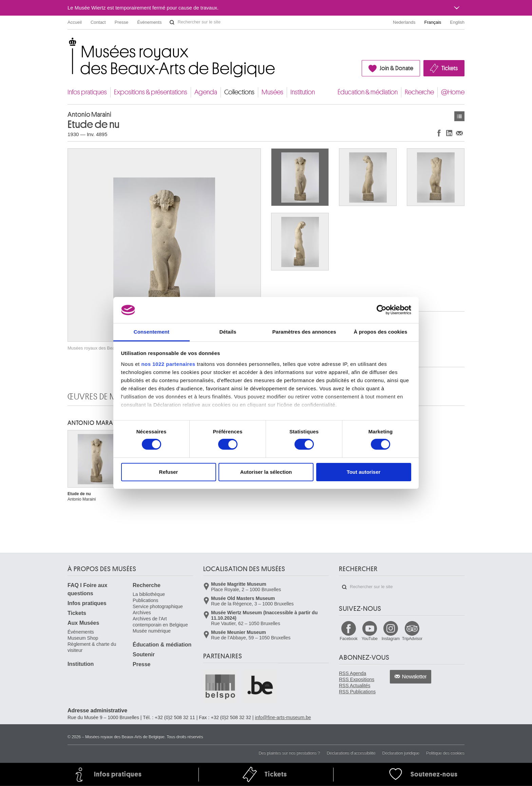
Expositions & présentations (151, 92)
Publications (146, 600)
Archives (142, 613)
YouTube (370, 639)
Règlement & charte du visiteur (92, 647)
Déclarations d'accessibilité (351, 753)
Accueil (75, 22)
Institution (303, 92)
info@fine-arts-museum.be (283, 717)
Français (433, 22)
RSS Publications (357, 692)
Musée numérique (152, 631)
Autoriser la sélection (266, 472)
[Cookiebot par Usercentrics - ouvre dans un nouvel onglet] (382, 310)
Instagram (391, 639)
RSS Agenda (353, 673)
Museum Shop (83, 638)
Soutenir (144, 654)
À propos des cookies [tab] (381, 332)
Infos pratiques (87, 92)
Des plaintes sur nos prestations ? (289, 753)
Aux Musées (83, 623)
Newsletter (414, 677)
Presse (121, 22)
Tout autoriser (364, 472)
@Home (453, 92)
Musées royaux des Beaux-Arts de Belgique (68, 44)
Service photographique (158, 606)
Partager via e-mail (459, 133)
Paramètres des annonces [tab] (304, 332)
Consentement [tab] (151, 332)
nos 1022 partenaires (168, 364)
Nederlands (404, 22)
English (457, 22)
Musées (272, 92)
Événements (149, 22)
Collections (239, 92)
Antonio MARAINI (94, 423)
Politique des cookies (445, 753)
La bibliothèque (149, 594)
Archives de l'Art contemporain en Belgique (160, 622)
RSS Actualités (355, 686)
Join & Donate (396, 68)
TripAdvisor (412, 639)
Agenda (206, 92)
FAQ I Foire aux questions (87, 589)
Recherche (419, 92)
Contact (98, 22)
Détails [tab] (228, 332)
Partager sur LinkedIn (449, 133)
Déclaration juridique (401, 753)
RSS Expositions (357, 679)
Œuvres (459, 116)
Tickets (450, 68)
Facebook (349, 639)
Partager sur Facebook (439, 133)
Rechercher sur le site (172, 22)
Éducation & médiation (368, 92)
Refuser (169, 472)
